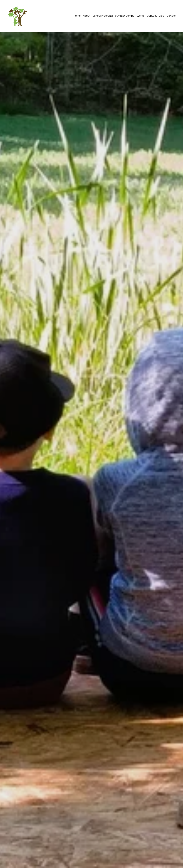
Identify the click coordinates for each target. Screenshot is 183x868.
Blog (162, 16)
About (87, 16)
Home (77, 16)
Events (140, 16)
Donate (171, 16)
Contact (152, 16)
